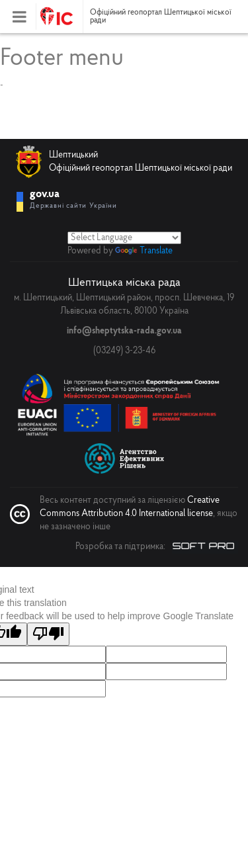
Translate (144, 251)
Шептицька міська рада (124, 283)
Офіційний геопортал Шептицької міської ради (161, 17)
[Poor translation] (48, 634)
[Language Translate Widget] (124, 238)
